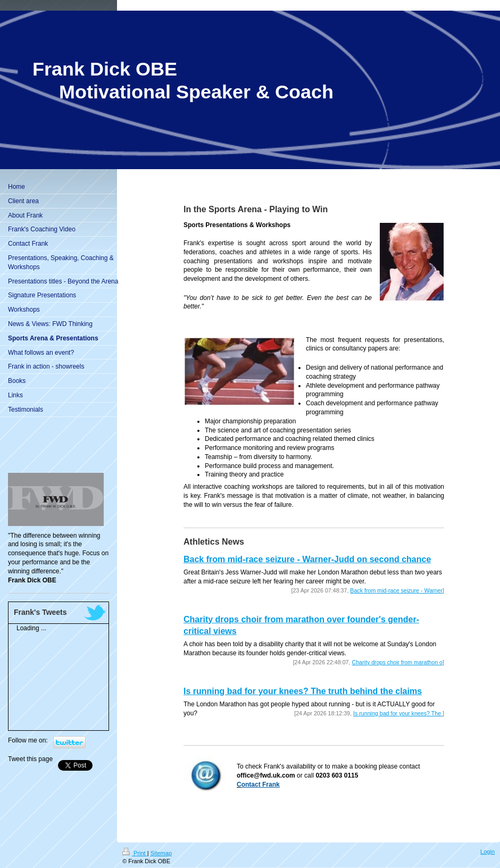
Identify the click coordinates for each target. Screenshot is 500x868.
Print (135, 853)
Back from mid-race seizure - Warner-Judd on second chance (307, 559)
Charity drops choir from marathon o (397, 662)
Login (487, 852)
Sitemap (161, 853)
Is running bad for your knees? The (398, 713)
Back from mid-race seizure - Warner (396, 590)
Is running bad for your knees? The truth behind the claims (303, 691)
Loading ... (31, 628)
